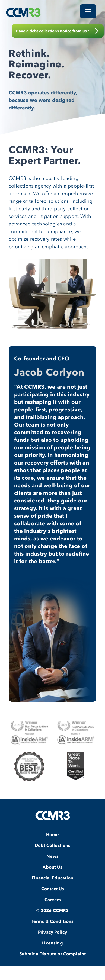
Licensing (52, 943)
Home (52, 834)
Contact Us (53, 889)
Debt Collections (52, 845)
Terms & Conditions (53, 921)
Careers (53, 900)
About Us (52, 867)
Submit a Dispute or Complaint (52, 954)
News (52, 856)
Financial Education (52, 878)
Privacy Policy (52, 932)
